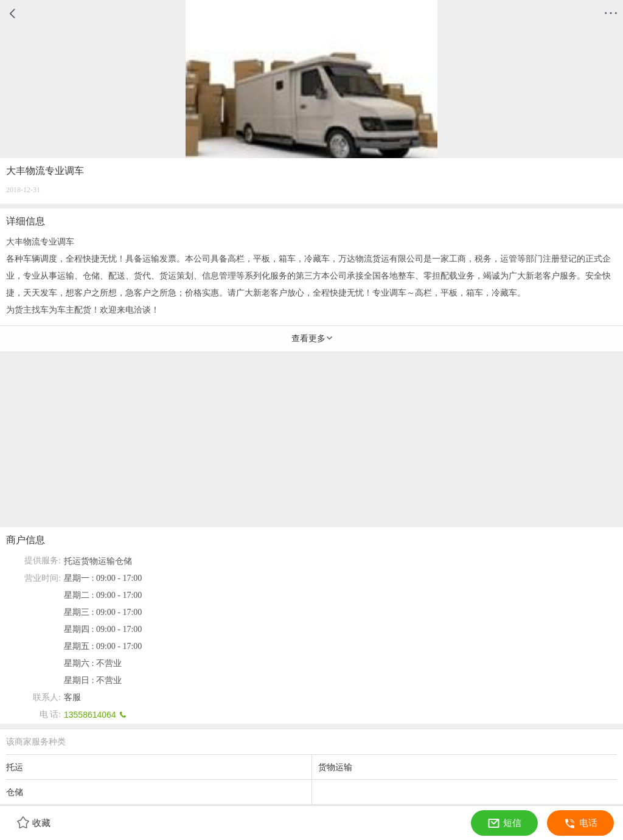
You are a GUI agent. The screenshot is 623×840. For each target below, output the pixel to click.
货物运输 (98, 561)
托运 (72, 561)
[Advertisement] (311, 442)
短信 (505, 823)
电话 (581, 823)
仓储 (124, 561)
